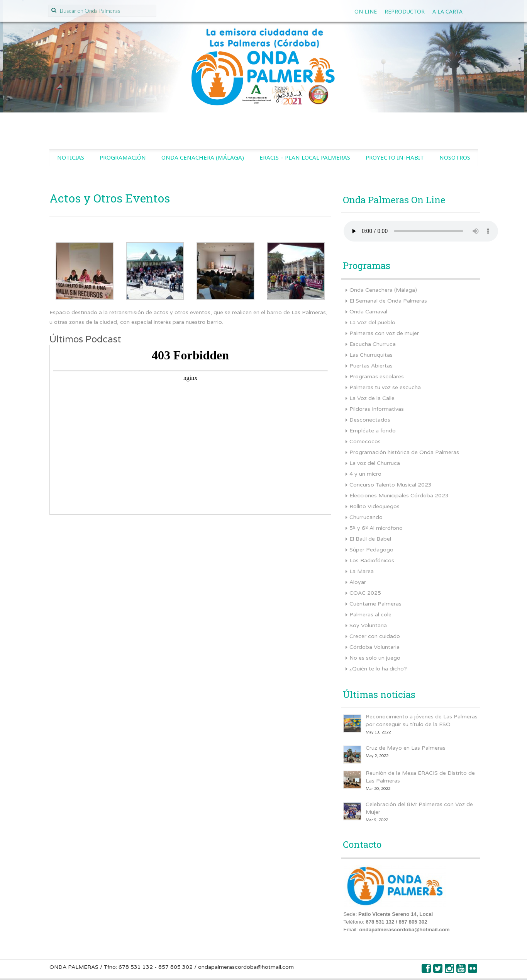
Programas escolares (377, 377)
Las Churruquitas (371, 355)
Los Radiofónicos (372, 561)
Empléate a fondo (373, 431)
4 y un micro (365, 474)
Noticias (71, 157)
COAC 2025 (365, 593)
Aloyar (358, 582)
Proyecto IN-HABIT (395, 157)
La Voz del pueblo (372, 322)
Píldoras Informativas (377, 409)
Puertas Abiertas (371, 366)
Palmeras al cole (370, 615)
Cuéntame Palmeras (375, 604)
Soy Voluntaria (368, 625)
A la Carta (447, 11)
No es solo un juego (375, 658)
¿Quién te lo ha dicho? (378, 669)
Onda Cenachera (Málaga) (203, 157)
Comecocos (365, 442)
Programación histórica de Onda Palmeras (404, 452)
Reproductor (405, 11)
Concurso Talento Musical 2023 (391, 485)
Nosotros (455, 157)
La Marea (362, 571)
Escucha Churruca (373, 344)
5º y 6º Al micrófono (376, 528)
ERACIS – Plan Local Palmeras (305, 157)
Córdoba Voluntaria (374, 647)
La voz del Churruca (375, 463)
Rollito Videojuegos (374, 506)
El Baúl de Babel (370, 539)
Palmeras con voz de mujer (384, 333)
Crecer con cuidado (375, 636)
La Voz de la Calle (372, 398)
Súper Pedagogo (371, 550)
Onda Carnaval (368, 312)
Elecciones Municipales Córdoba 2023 (399, 496)
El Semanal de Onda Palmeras (388, 301)
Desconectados (370, 420)
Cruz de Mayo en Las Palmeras (406, 748)
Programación (123, 157)
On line (366, 11)
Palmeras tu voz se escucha (385, 387)
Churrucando (366, 517)
